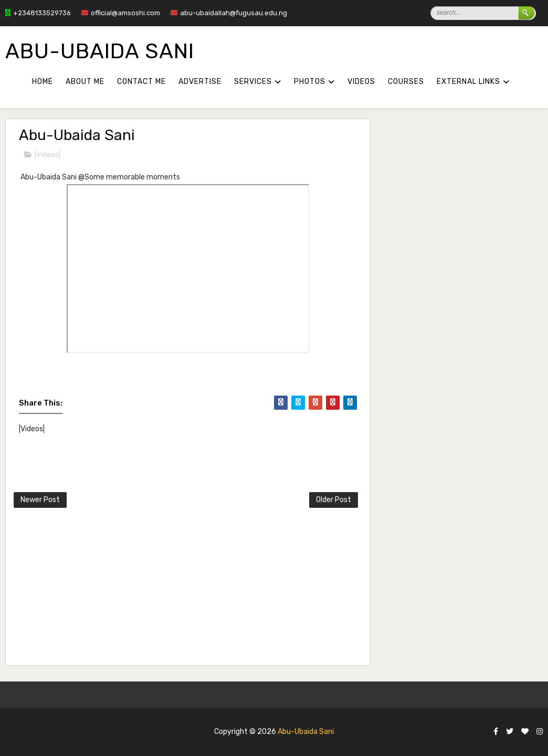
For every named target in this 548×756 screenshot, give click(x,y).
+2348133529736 (38, 13)
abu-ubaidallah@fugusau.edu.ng (229, 13)
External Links (468, 82)
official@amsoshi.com (121, 13)
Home (43, 82)
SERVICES (253, 82)
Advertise (200, 82)
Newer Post (40, 500)
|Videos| (48, 155)
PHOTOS (310, 82)
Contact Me (141, 82)
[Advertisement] (268, 589)
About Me (85, 82)
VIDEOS (361, 82)
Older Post (334, 500)
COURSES (406, 82)
